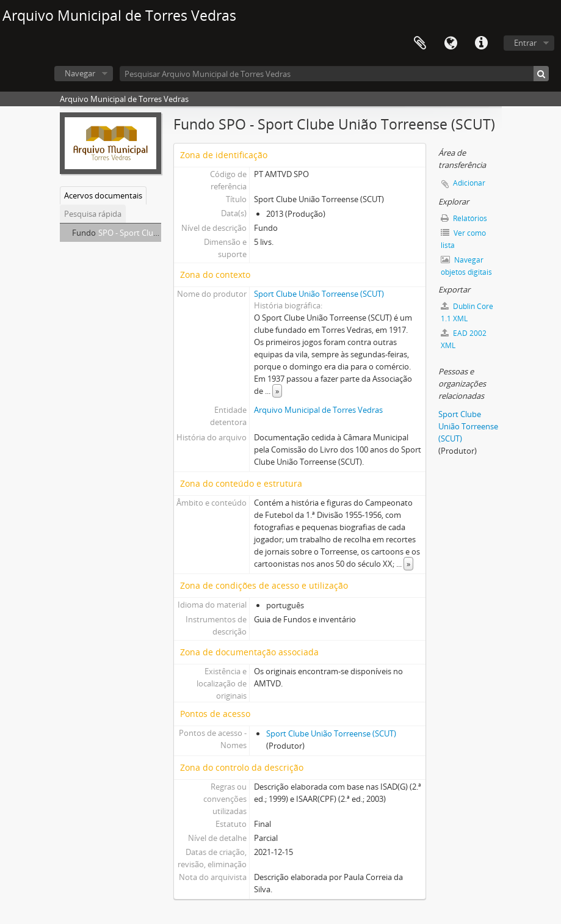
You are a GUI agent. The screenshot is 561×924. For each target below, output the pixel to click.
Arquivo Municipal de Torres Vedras (318, 410)
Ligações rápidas (481, 43)
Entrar (525, 43)
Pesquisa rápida (93, 214)
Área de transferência (420, 43)
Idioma (451, 43)
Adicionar (469, 183)
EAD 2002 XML (464, 339)
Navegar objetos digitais (466, 266)
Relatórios (464, 218)
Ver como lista (463, 239)
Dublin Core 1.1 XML (467, 312)
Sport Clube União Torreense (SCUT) (319, 294)
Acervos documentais (103, 195)
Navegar (80, 73)
